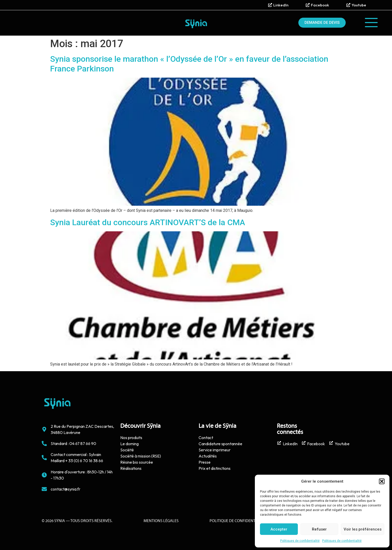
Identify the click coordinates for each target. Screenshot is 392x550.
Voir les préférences (363, 529)
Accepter (279, 529)
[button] (382, 481)
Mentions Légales (161, 521)
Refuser (319, 529)
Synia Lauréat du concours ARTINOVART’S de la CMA (148, 222)
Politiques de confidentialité (300, 541)
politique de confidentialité (238, 521)
